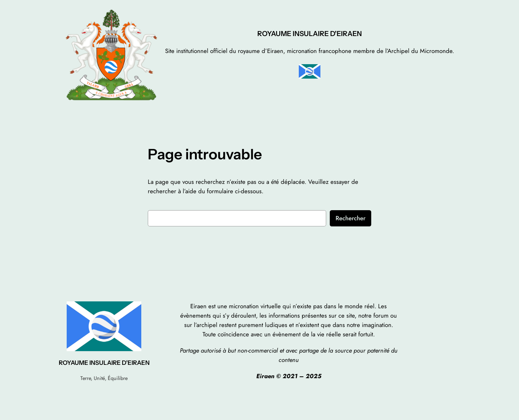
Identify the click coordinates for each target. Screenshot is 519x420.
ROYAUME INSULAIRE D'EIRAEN (310, 34)
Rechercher (351, 218)
